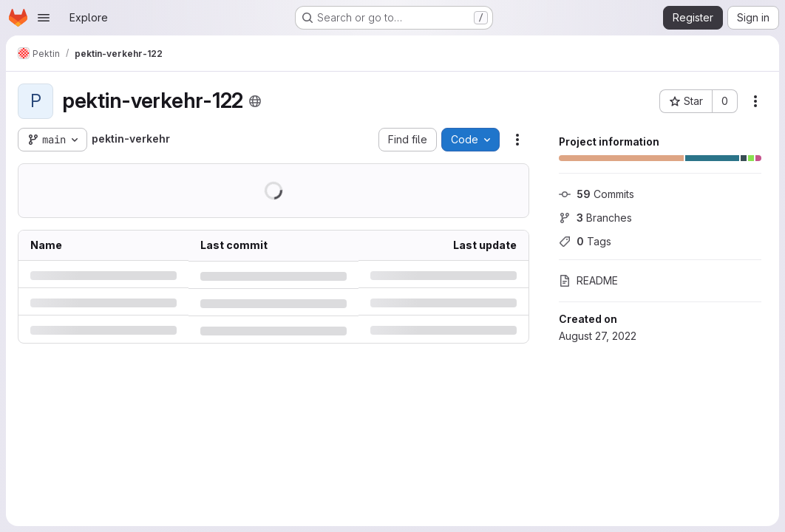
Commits (597, 194)
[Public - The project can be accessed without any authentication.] (255, 101)
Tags (585, 241)
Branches (595, 218)
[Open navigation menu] (44, 18)
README (588, 280)
